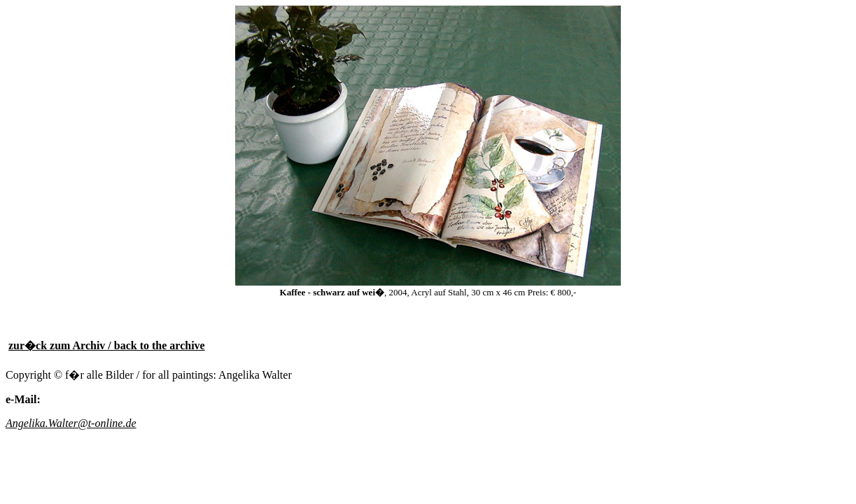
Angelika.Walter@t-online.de (71, 423)
